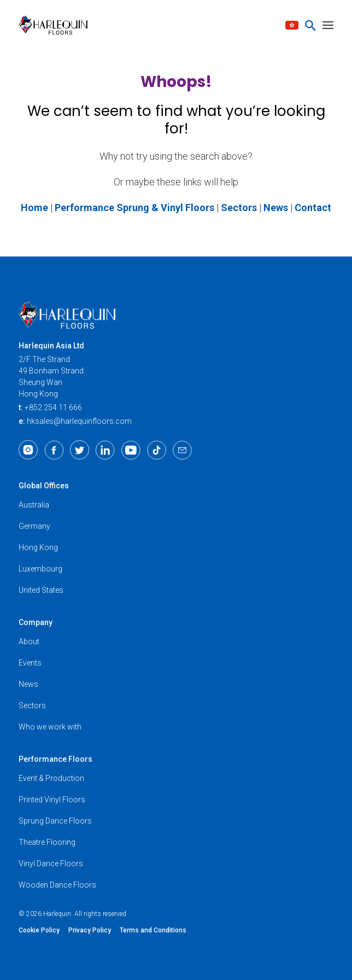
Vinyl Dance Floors (51, 864)
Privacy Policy (90, 930)
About (29, 641)
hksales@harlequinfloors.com (79, 421)
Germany (34, 526)
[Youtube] (131, 450)
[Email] (182, 450)
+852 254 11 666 (53, 407)
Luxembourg (40, 569)
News (28, 684)
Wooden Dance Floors (57, 885)
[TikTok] (157, 450)
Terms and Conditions (153, 930)
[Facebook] (54, 450)
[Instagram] (28, 450)
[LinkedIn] (105, 450)
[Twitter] (80, 450)
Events (30, 663)
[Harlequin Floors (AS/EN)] (57, 25)
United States (41, 590)
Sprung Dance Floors (55, 821)
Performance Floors (55, 759)
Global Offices (44, 486)
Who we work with (50, 727)
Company (36, 622)
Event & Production (51, 778)
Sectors (32, 705)
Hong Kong (38, 547)
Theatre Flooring (47, 842)
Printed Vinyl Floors (52, 800)
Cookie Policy (39, 930)
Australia (34, 505)
